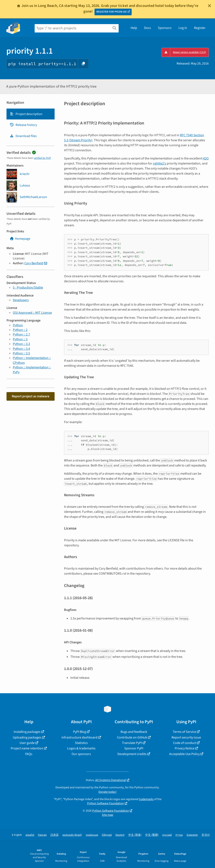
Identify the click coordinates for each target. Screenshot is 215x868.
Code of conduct (185, 743)
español (30, 835)
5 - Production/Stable (28, 288)
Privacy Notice (185, 748)
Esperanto (192, 835)
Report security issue (186, 737)
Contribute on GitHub (132, 737)
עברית (179, 835)
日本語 (54, 835)
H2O (206, 158)
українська (92, 835)
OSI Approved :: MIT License (32, 313)
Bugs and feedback (134, 732)
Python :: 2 (20, 330)
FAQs (29, 754)
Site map (107, 815)
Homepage (20, 239)
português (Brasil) (72, 835)
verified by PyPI (42, 158)
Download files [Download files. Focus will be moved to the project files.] (23, 136)
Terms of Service (184, 732)
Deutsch (120, 835)
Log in (183, 28)
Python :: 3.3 (21, 344)
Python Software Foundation (106, 803)
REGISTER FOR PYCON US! (112, 12)
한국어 (206, 835)
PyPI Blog (80, 732)
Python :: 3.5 (21, 353)
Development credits (132, 754)
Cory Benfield (34, 263)
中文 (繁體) (152, 835)
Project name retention (27, 748)
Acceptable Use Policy (184, 754)
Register (200, 28)
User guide (27, 743)
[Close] (210, 6)
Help (134, 28)
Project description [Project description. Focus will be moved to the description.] (26, 114)
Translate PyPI (132, 743)
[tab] (31, 114)
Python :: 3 (20, 339)
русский (167, 835)
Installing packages (27, 732)
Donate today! (107, 792)
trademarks (146, 799)
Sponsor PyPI (134, 748)
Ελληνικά (107, 835)
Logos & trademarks (81, 748)
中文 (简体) (135, 835)
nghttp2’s (159, 163)
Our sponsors (81, 754)
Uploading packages (27, 737)
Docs (147, 28)
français (42, 835)
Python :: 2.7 (21, 334)
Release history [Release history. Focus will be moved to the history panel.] (23, 125)
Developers (21, 300)
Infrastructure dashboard (79, 737)
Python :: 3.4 (21, 349)
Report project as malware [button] (31, 396)
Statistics (81, 743)
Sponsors (165, 28)
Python (18, 325)
